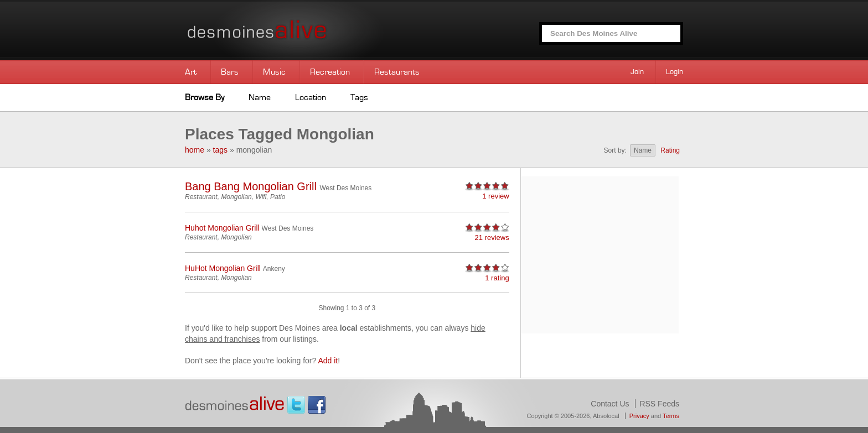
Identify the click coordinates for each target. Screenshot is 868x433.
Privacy (639, 416)
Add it (328, 361)
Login (675, 72)
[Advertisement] (600, 254)
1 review (495, 196)
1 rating (497, 278)
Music (274, 72)
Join (637, 72)
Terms (671, 416)
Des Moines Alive (296, 30)
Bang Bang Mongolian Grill (251, 186)
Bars (230, 72)
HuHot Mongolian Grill (223, 268)
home (195, 150)
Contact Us (610, 404)
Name (260, 97)
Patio (278, 197)
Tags (359, 97)
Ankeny (274, 269)
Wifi (261, 197)
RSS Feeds (659, 404)
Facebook (317, 405)
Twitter (296, 405)
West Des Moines (345, 188)
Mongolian (236, 197)
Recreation (330, 72)
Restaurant (201, 197)
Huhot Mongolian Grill (222, 228)
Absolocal (606, 416)
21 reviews (492, 238)
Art (191, 72)
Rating (670, 150)
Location (311, 97)
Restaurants (397, 72)
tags (220, 150)
